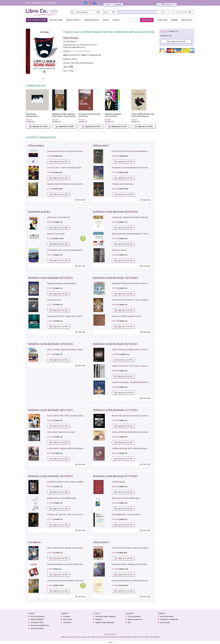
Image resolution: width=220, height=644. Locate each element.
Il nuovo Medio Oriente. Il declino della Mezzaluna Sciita (153, 114)
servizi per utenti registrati (105, 616)
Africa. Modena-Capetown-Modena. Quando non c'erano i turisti (73, 349)
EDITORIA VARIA (56, 20)
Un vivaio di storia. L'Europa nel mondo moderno (98, 114)
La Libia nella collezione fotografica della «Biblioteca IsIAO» (136, 217)
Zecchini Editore (70, 42)
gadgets (116, 20)
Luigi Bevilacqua (118, 482)
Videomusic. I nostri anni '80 (58, 217)
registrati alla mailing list (105, 622)
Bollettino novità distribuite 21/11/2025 (115, 410)
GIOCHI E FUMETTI (73, 20)
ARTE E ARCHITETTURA (37, 20)
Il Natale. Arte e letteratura (123, 184)
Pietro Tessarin (71, 38)
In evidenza (34, 542)
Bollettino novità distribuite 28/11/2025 (50, 410)
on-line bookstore (38, 616)
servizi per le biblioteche (40, 625)
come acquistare (134, 616)
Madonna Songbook (113, 114)
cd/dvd (106, 20)
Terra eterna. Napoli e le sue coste (61, 432)
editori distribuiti (37, 619)
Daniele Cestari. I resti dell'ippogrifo (62, 498)
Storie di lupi (31, 114)
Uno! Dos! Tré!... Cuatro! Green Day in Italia (64, 168)
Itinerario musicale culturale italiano (62, 283)
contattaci (67, 622)
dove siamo (68, 619)
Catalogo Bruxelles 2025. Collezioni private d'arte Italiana (135, 448)
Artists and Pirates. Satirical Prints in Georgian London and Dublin (139, 432)
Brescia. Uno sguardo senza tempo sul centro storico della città (138, 416)
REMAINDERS (147, 20)
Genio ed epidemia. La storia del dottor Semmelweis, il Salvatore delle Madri (78, 564)
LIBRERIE (174, 20)
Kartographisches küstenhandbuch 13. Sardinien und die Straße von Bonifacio (144, 234)
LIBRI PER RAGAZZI (92, 20)
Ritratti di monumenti (56, 234)
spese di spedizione (135, 619)
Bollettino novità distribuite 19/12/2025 (115, 278)
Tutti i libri (81, 200)
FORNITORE (163, 20)
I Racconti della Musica (79, 51)
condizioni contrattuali (169, 619)
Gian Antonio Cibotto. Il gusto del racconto (65, 316)
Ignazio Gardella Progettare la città (126, 316)
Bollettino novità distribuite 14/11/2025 (50, 476)
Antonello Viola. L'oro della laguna (126, 498)
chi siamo (67, 616)
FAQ (129, 622)
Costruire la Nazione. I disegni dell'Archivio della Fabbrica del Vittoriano (141, 382)
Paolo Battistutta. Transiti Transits (126, 514)
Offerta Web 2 (36, 146)
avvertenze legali (167, 616)
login (108, 5)
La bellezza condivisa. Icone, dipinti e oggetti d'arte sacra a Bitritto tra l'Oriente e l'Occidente (85, 482)
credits (110, 642)
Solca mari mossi (54, 300)
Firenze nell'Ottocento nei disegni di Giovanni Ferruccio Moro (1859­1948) (142, 581)
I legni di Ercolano (119, 250)
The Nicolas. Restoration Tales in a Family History (132, 548)
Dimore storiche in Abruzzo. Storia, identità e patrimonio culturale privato (142, 300)
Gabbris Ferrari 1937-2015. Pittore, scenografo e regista (135, 366)
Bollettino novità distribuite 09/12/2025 (115, 344)
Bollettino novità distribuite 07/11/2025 (115, 476)
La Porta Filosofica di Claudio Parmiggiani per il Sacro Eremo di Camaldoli (142, 151)
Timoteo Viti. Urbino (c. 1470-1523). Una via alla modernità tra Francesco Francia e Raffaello (85, 514)
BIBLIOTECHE (187, 20)
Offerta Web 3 (101, 542)
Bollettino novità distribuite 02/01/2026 (115, 212)
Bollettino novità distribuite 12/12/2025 (50, 344)
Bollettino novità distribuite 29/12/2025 (50, 278)
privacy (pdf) (165, 622)
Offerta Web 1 (101, 146)
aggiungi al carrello (38, 126)
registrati (118, 5)
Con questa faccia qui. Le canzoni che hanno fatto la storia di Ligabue (75, 151)
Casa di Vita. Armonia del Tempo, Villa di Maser (66, 581)
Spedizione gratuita (39, 212)
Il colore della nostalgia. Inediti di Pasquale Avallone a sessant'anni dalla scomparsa (81, 448)
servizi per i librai (37, 622)
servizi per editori (37, 628)
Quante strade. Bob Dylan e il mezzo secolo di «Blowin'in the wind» (74, 184)
